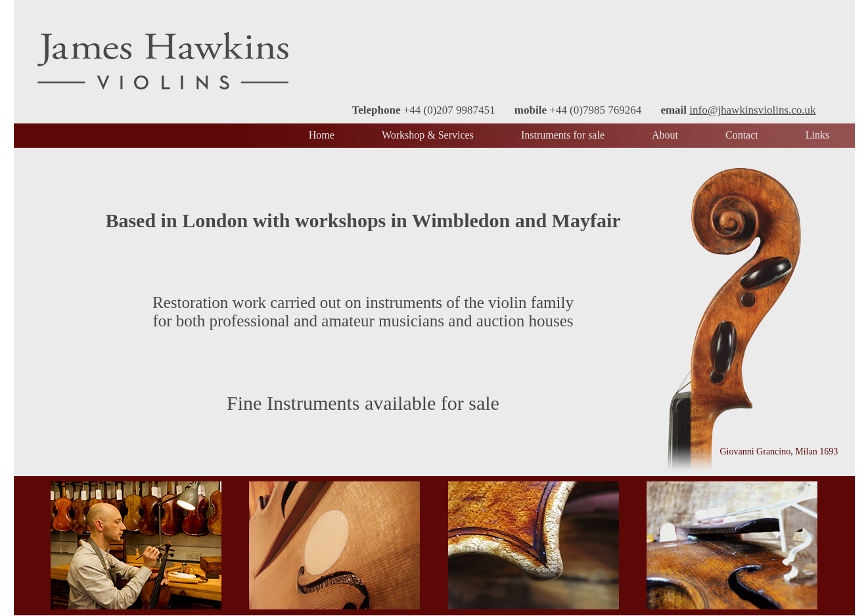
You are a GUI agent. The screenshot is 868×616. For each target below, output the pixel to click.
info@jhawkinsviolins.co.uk (752, 110)
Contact (742, 135)
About (665, 135)
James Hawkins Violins (163, 60)
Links (817, 135)
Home (322, 135)
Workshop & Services (428, 135)
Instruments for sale (563, 135)
